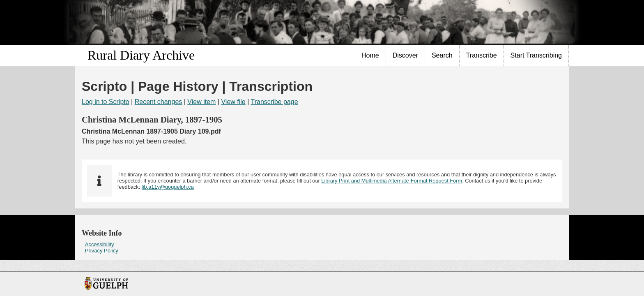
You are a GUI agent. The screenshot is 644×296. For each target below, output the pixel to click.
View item (201, 102)
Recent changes (159, 102)
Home (370, 55)
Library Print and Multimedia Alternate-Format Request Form (392, 181)
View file (233, 102)
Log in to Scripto (106, 102)
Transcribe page (275, 102)
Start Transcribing (536, 55)
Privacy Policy (102, 251)
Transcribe (482, 55)
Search (442, 55)
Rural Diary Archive (141, 55)
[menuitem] (370, 55)
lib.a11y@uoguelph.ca (168, 187)
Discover (405, 55)
